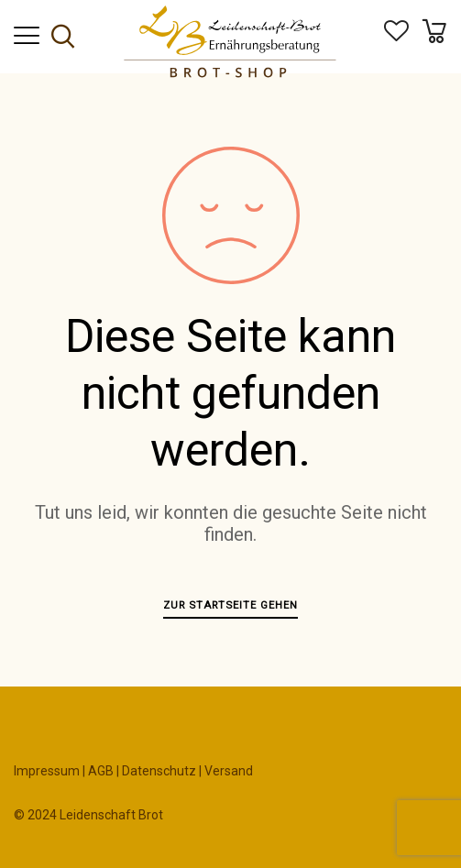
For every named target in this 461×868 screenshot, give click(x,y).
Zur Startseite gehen (230, 605)
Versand (229, 771)
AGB (101, 771)
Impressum (47, 771)
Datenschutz (159, 771)
